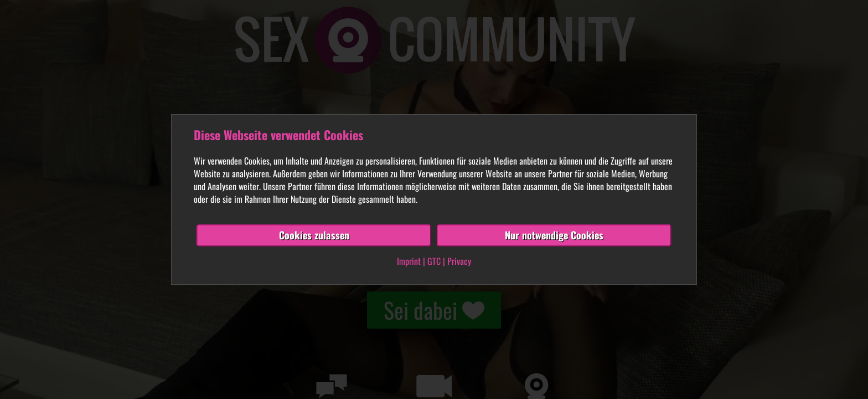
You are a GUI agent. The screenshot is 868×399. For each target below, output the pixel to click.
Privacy (459, 261)
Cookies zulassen (314, 235)
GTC (434, 261)
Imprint (409, 261)
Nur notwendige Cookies (554, 235)
